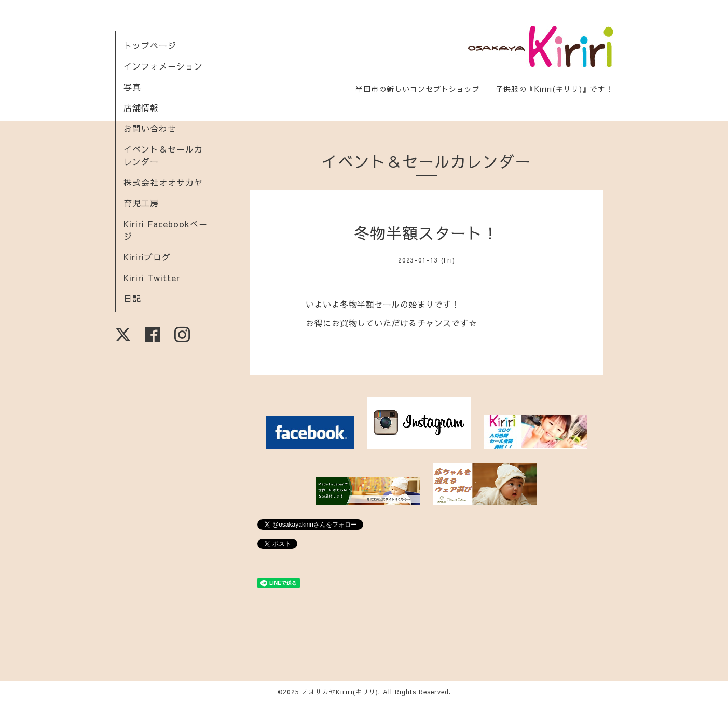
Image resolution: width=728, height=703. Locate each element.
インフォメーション (163, 66)
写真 (132, 87)
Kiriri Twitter (152, 278)
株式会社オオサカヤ (163, 182)
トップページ (150, 45)
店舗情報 (141, 107)
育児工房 (141, 203)
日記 (132, 298)
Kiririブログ (147, 257)
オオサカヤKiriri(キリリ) (340, 692)
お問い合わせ (150, 128)
